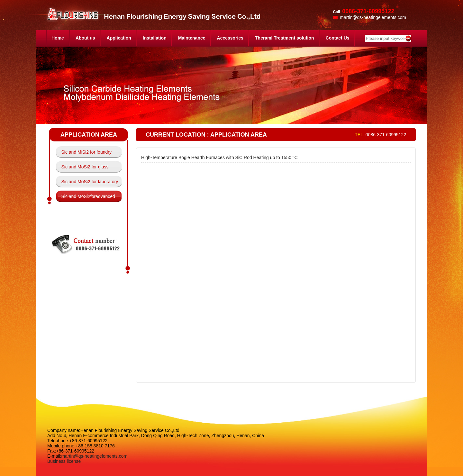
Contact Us (338, 38)
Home (58, 38)
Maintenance (192, 38)
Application (119, 38)
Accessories (230, 38)
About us (85, 38)
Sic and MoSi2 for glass (85, 167)
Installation (155, 38)
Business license (64, 461)
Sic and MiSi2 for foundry (86, 152)
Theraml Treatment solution (285, 38)
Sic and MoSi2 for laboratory (90, 182)
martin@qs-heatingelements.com (95, 456)
